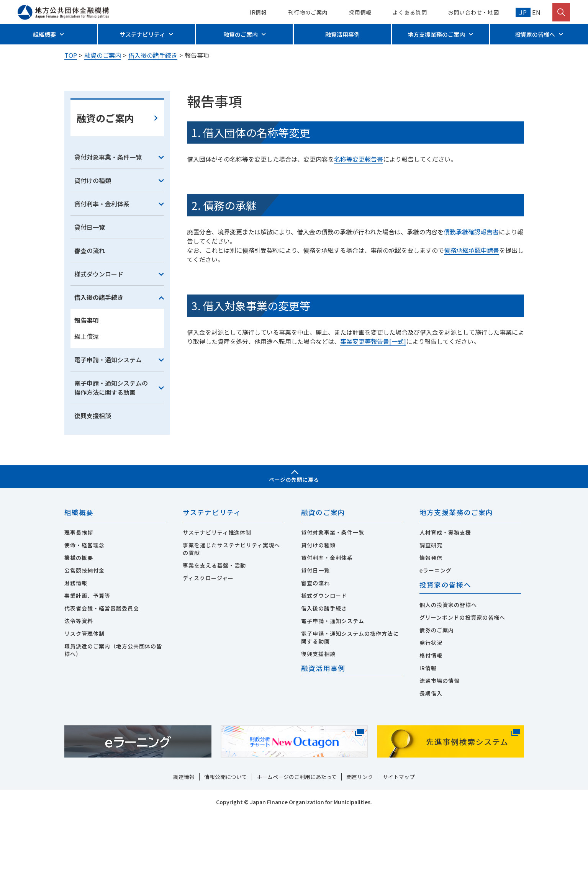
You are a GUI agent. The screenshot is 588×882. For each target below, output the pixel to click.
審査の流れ (90, 317)
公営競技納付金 (84, 638)
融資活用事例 (342, 34)
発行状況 (431, 710)
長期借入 (431, 761)
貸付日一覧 (90, 294)
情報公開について (226, 844)
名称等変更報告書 (359, 226)
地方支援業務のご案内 (436, 34)
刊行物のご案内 (308, 12)
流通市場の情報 (440, 748)
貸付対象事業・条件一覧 (108, 224)
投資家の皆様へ (535, 34)
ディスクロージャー (208, 645)
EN (536, 12)
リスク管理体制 (84, 701)
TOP (71, 55)
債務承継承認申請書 (472, 317)
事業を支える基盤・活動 (214, 633)
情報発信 (431, 625)
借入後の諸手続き (153, 55)
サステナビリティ (142, 34)
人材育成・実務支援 (445, 600)
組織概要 (44, 34)
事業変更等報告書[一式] (373, 408)
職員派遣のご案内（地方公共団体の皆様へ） (113, 717)
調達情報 (184, 844)
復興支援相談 (93, 483)
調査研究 (431, 612)
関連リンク (360, 844)
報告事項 (87, 387)
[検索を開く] (561, 12)
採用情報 (360, 12)
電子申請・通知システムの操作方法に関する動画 (111, 455)
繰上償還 (87, 403)
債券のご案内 (437, 698)
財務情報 (76, 650)
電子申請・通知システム (108, 427)
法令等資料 (79, 688)
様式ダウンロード (99, 341)
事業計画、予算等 (87, 663)
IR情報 (259, 12)
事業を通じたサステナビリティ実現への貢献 (231, 616)
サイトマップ (399, 844)
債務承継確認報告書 (471, 299)
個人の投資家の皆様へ (448, 673)
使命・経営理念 (84, 612)
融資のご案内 (241, 34)
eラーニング (436, 638)
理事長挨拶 (79, 600)
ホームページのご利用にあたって (297, 844)
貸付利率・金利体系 (102, 271)
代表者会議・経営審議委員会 (102, 676)
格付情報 (431, 723)
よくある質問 (410, 12)
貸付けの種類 (93, 247)
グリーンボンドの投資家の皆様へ (462, 685)
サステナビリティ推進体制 (217, 600)
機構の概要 (79, 625)
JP (523, 12)
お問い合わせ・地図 (473, 12)
